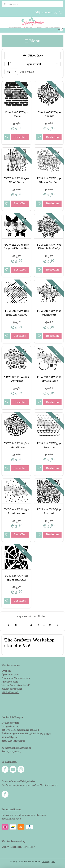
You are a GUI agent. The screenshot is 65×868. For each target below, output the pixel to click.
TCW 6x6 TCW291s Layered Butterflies (16, 247)
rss (53, 862)
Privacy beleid (10, 682)
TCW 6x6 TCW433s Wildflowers (49, 313)
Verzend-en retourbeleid (16, 685)
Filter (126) (33, 56)
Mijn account (46, 12)
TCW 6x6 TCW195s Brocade (49, 114)
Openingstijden (10, 674)
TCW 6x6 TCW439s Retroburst (16, 379)
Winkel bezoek (10, 692)
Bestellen (20, 137)
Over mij (6, 671)
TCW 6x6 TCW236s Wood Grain (17, 180)
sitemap (46, 862)
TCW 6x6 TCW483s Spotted (49, 511)
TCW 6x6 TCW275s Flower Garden (49, 180)
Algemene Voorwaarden (16, 678)
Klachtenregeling (12, 689)
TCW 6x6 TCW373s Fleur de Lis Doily (49, 247)
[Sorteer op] (32, 64)
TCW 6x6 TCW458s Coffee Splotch (49, 379)
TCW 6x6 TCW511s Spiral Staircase (16, 578)
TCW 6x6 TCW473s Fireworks (49, 445)
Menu (33, 41)
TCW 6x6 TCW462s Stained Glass (16, 445)
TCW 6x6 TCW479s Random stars (16, 511)
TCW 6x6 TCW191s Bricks (17, 114)
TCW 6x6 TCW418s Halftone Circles (17, 313)
